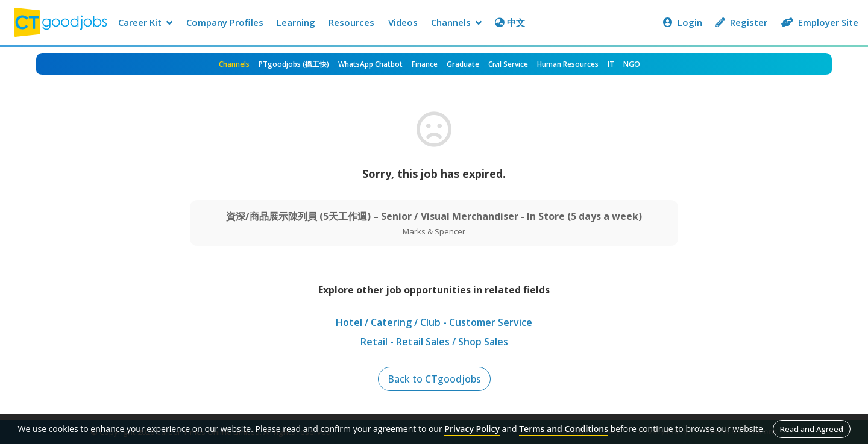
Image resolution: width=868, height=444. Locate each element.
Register (741, 22)
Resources (351, 22)
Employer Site (820, 22)
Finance (425, 64)
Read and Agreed (812, 429)
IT (611, 64)
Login (683, 22)
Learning (296, 22)
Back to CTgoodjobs (434, 379)
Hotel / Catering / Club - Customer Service (434, 322)
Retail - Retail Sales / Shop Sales (434, 342)
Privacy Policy (472, 429)
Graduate (463, 64)
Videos (403, 22)
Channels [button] (456, 22)
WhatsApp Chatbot (370, 64)
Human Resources (568, 64)
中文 (510, 22)
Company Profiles (225, 22)
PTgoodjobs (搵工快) (294, 64)
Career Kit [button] (145, 22)
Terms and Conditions (564, 429)
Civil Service (508, 64)
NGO (632, 64)
